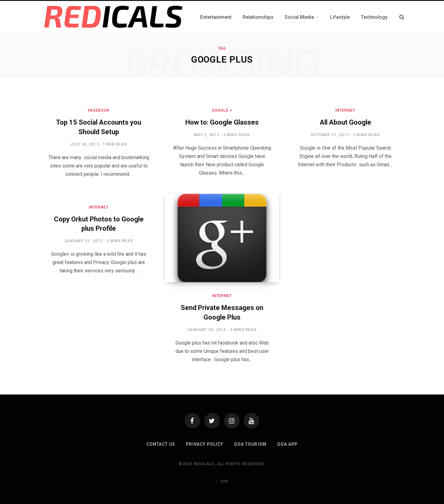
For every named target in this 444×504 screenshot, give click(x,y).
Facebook (99, 110)
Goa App (287, 444)
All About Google (345, 122)
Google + (222, 110)
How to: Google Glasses (222, 122)
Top (222, 481)
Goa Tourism (250, 444)
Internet (345, 110)
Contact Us (161, 444)
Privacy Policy (205, 444)
